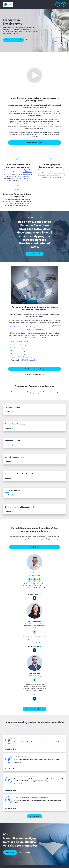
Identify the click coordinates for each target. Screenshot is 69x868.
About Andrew (34, 594)
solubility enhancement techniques (40, 327)
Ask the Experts (26, 852)
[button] (58, 4)
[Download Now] (34, 749)
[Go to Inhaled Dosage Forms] (34, 492)
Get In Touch (35, 547)
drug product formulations (41, 113)
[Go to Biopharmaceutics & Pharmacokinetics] (34, 509)
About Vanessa (34, 646)
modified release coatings (28, 360)
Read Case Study (34, 254)
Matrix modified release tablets (21, 357)
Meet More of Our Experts (35, 709)
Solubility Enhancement (35, 374)
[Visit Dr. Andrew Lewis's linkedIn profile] (34, 598)
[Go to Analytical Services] (34, 442)
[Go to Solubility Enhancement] (34, 459)
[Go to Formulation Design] (34, 409)
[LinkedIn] (34, 698)
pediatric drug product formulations (19, 176)
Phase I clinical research (45, 111)
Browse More (35, 816)
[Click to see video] (34, 75)
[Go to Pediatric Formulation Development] (34, 476)
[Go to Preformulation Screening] (34, 426)
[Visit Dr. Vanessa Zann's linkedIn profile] (34, 650)
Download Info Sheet (14, 40)
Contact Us (31, 40)
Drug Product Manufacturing (34, 369)
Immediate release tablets (20, 341)
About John (35, 695)
